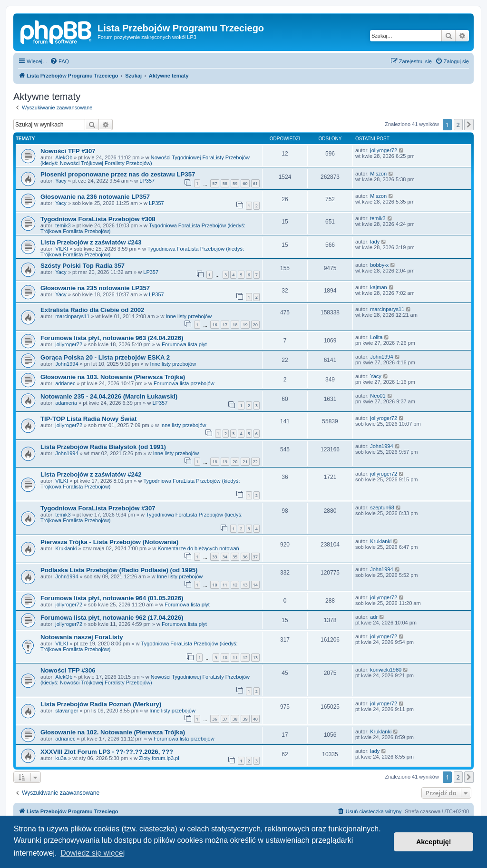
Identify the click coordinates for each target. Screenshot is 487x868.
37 (255, 557)
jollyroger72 (384, 150)
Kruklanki (66, 548)
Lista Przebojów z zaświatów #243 (91, 242)
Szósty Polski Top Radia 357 (83, 266)
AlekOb (64, 157)
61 (255, 183)
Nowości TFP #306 (68, 670)
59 (235, 183)
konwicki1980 (386, 670)
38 (235, 719)
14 (255, 585)
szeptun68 (382, 507)
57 (214, 183)
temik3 (63, 225)
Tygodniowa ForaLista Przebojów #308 (98, 219)
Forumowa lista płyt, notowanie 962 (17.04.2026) (112, 618)
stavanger (67, 711)
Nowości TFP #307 (68, 151)
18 (235, 325)
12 (235, 585)
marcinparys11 (72, 316)
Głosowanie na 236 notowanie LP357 (95, 197)
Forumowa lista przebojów (184, 383)
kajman (378, 287)
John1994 (67, 364)
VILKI (62, 249)
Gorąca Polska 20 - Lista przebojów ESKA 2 (105, 357)
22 (255, 462)
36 (245, 557)
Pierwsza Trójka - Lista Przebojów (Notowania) (109, 542)
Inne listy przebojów (189, 316)
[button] (469, 125)
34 (225, 557)
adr (374, 617)
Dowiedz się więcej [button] (93, 853)
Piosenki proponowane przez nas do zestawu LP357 (118, 174)
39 (245, 719)
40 (255, 719)
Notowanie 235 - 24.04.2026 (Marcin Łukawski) (109, 396)
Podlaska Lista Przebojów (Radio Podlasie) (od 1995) (119, 570)
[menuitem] (59, 61)
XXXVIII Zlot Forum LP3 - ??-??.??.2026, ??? (107, 752)
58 (225, 183)
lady (375, 242)
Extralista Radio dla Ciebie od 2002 (92, 310)
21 (245, 462)
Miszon (378, 174)
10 (214, 585)
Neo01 (378, 396)
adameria (66, 403)
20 (255, 325)
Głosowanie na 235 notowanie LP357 (95, 288)
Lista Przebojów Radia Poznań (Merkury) (101, 704)
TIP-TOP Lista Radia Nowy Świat (89, 419)
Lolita (376, 337)
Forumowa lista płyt (184, 344)
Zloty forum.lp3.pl (159, 758)
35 (235, 557)
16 (214, 325)
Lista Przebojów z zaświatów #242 (91, 474)
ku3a (61, 758)
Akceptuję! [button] (434, 842)
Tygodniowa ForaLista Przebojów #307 (98, 508)
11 (225, 585)
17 (225, 325)
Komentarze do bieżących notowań (198, 548)
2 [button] (458, 125)
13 (245, 585)
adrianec (65, 383)
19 (245, 325)
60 (245, 183)
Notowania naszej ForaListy (82, 637)
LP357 (147, 181)
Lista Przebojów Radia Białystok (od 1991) (103, 447)
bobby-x (379, 265)
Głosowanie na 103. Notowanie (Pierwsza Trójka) (113, 377)
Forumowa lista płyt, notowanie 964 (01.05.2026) (112, 598)
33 (214, 557)
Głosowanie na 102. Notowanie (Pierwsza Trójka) (113, 732)
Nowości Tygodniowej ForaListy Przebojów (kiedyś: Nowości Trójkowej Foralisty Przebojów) (145, 160)
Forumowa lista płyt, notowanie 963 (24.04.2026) (112, 338)
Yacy (61, 181)
